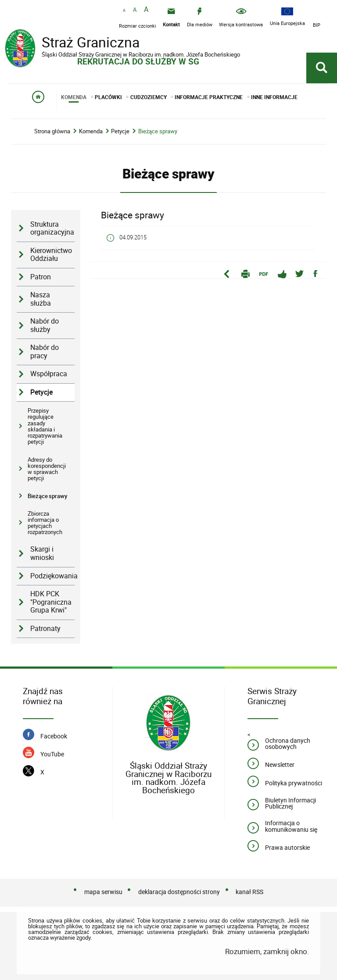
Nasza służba (41, 299)
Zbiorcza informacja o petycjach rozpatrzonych (45, 523)
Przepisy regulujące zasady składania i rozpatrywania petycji (45, 426)
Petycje (120, 131)
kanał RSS (249, 892)
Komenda (91, 131)
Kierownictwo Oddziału (51, 255)
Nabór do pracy (45, 352)
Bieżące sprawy (158, 131)
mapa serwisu (103, 892)
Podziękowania (52, 576)
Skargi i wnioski (42, 553)
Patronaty (45, 629)
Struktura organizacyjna (52, 228)
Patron (41, 277)
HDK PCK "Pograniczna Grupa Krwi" (51, 602)
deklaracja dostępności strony (179, 892)
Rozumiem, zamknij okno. (267, 951)
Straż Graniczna (75, 43)
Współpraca (49, 374)
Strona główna (52, 131)
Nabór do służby (45, 325)
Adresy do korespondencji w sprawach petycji (47, 469)
